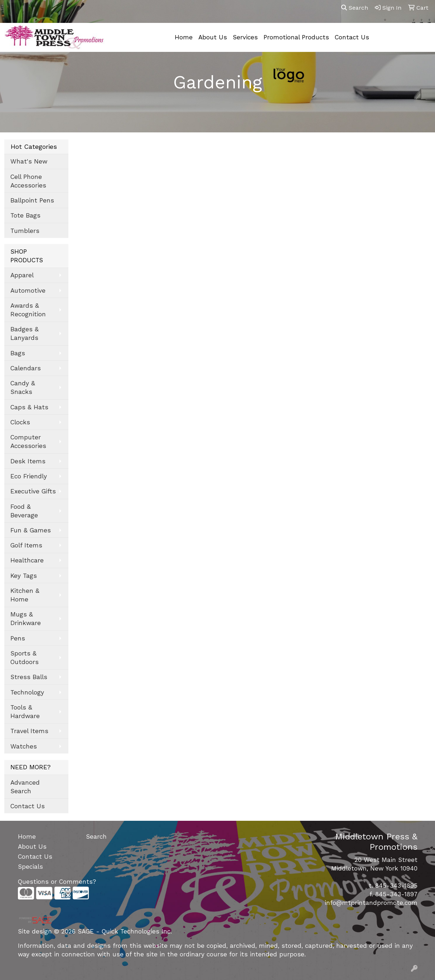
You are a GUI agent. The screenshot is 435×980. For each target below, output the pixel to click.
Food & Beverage (24, 511)
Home (184, 37)
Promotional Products (296, 37)
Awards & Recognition (28, 310)
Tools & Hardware (25, 712)
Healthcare (27, 560)
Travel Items (29, 731)
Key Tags (24, 576)
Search (355, 8)
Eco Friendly (29, 476)
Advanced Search (25, 787)
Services (245, 37)
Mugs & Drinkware (26, 619)
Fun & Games (31, 530)
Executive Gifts (33, 491)
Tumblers (25, 231)
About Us (213, 37)
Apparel (22, 275)
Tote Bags (25, 215)
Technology (27, 692)
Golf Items (26, 545)
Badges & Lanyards (25, 333)
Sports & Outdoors (25, 658)
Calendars (26, 368)
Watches (24, 746)
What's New (29, 161)
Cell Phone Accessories (28, 181)
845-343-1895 (396, 886)
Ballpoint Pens (32, 200)
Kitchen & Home (25, 595)
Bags (18, 353)
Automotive (28, 291)
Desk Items (28, 461)
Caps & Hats (29, 407)
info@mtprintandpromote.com (371, 903)
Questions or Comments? (57, 882)
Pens (18, 638)
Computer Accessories (28, 442)
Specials (30, 867)
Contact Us (352, 37)
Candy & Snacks (23, 387)
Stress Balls (29, 677)
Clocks (20, 422)
